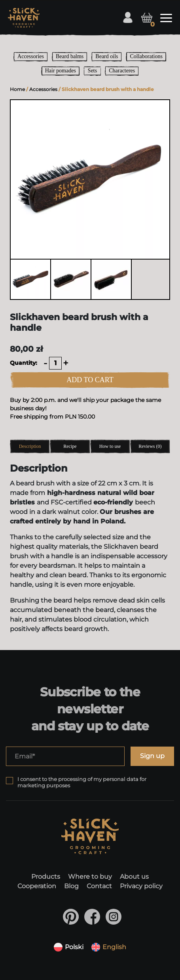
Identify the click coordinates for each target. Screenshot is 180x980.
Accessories (31, 56)
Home (17, 89)
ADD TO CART (90, 380)
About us (134, 877)
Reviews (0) (150, 446)
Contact (99, 886)
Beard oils (107, 56)
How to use (110, 446)
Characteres (122, 71)
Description (30, 446)
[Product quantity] (55, 363)
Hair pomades (61, 71)
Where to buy (90, 877)
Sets (92, 71)
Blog (71, 886)
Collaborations (146, 56)
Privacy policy (141, 886)
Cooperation (37, 886)
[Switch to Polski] (69, 947)
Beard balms (70, 56)
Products (46, 877)
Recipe (70, 446)
